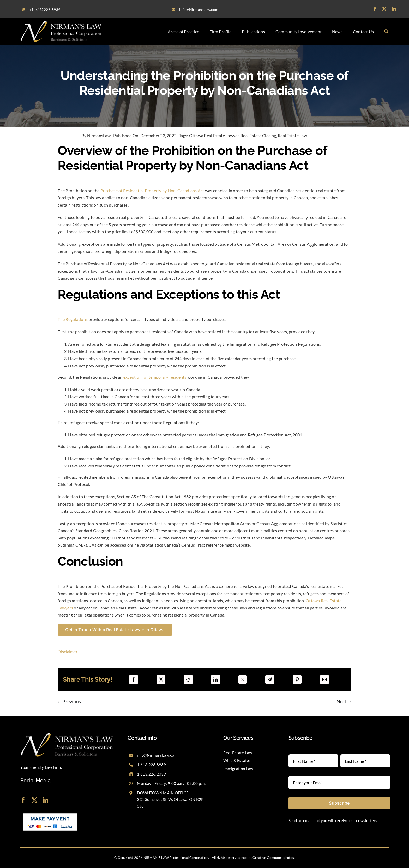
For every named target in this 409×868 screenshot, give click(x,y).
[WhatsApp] (243, 679)
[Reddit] (188, 679)
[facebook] (375, 9)
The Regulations (73, 319)
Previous (72, 701)
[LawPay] (50, 813)
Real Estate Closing (258, 135)
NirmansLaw (99, 135)
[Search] (386, 31)
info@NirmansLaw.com (157, 755)
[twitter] (384, 9)
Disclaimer (67, 651)
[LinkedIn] (215, 679)
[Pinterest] (297, 679)
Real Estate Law (292, 135)
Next (342, 701)
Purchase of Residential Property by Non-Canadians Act (152, 190)
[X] (161, 679)
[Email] (324, 679)
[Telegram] (270, 679)
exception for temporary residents (155, 377)
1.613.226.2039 (151, 774)
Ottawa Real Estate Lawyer (214, 135)
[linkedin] (394, 9)
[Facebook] (134, 679)
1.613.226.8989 (151, 765)
